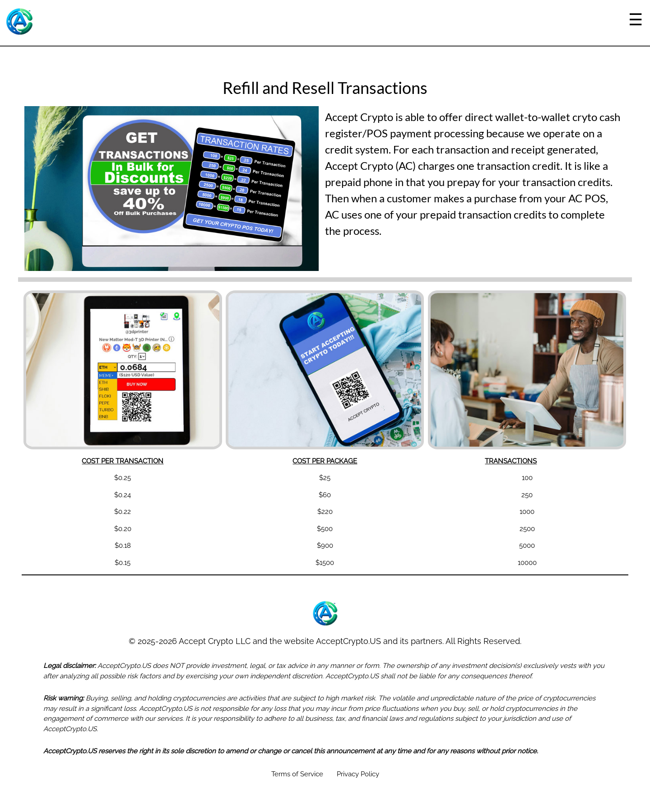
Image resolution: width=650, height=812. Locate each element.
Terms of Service (297, 774)
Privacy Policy (358, 774)
